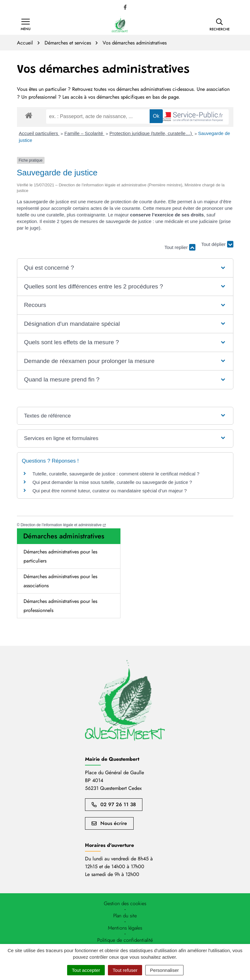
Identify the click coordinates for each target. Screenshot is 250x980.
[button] (220, 25)
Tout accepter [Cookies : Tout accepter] (86, 970)
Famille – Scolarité (84, 133)
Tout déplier (217, 244)
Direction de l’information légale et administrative (63, 525)
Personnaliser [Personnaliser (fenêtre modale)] (164, 970)
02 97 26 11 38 (114, 804)
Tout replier (180, 247)
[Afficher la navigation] (26, 25)
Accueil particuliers (39, 133)
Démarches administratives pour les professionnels (60, 606)
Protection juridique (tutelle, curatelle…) (151, 133)
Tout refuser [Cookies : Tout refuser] (125, 970)
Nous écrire (109, 823)
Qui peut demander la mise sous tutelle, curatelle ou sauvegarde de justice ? (112, 482)
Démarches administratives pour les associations (60, 581)
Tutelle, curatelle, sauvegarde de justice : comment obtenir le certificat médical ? (116, 474)
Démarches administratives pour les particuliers (60, 556)
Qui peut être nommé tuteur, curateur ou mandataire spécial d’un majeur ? (110, 491)
